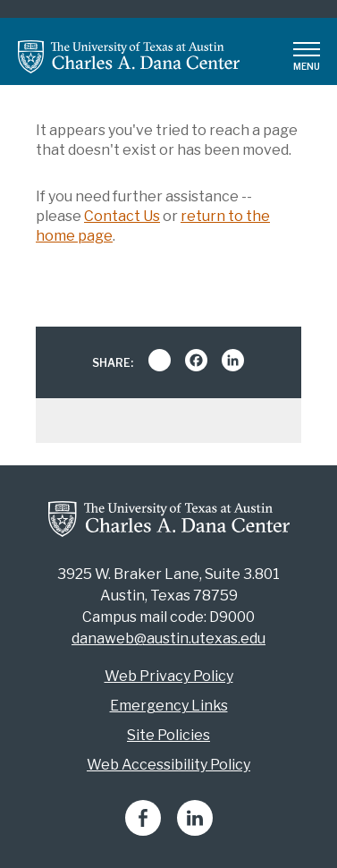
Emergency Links (169, 706)
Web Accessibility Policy (168, 765)
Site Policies (168, 735)
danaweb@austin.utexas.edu (168, 638)
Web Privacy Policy (169, 676)
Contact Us (122, 216)
